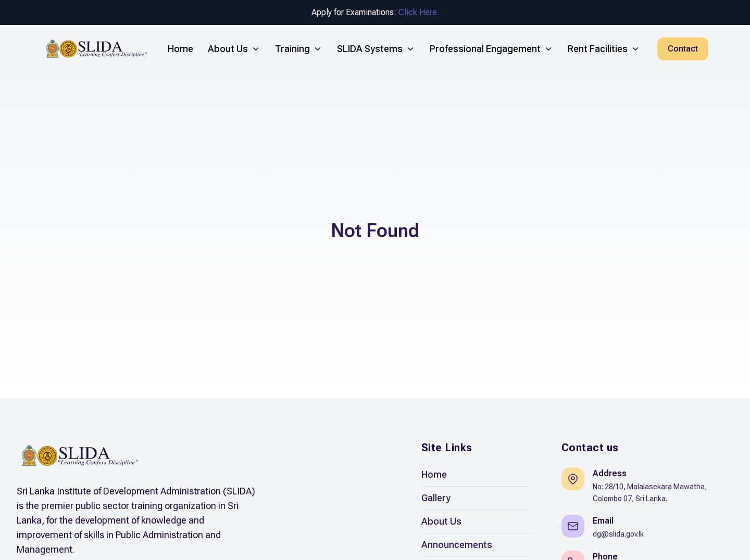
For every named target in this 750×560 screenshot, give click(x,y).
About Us (441, 521)
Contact (683, 49)
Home (434, 474)
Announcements (457, 545)
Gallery (436, 498)
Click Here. (419, 12)
